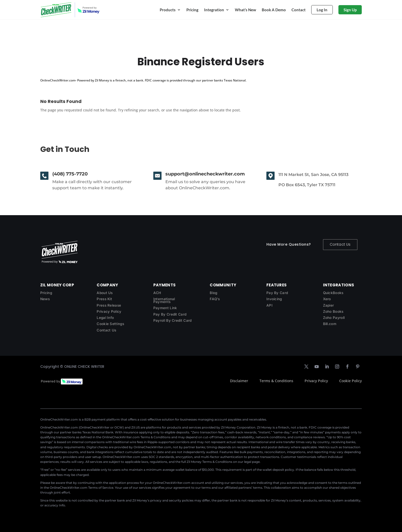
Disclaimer (239, 381)
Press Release (109, 305)
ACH (157, 293)
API (269, 305)
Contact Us (340, 244)
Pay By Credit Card (170, 314)
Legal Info (105, 318)
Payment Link (165, 308)
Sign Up (350, 10)
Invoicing (274, 299)
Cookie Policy (350, 381)
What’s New (245, 10)
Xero (327, 299)
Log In (322, 10)
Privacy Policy (109, 311)
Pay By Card (277, 293)
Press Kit (104, 299)
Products (168, 10)
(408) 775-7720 (70, 174)
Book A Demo (274, 10)
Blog (213, 293)
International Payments (164, 300)
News (45, 299)
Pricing (192, 10)
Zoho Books (333, 311)
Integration (214, 10)
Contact (299, 10)
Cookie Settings (110, 324)
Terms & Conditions (276, 381)
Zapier (329, 305)
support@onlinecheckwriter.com (205, 174)
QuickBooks (333, 293)
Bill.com (330, 324)
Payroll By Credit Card (173, 320)
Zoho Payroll (334, 318)
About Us (105, 293)
